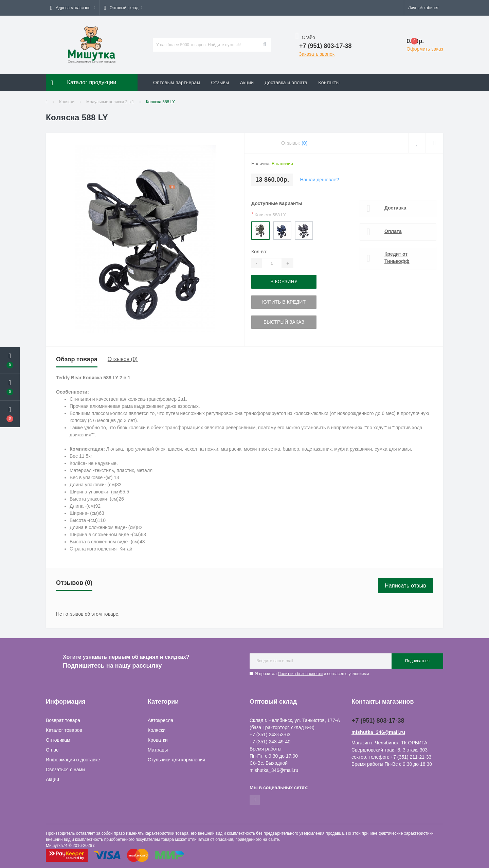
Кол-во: (259, 252)
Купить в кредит (284, 302)
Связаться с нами (65, 770)
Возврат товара (63, 720)
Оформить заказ (425, 49)
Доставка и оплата (286, 83)
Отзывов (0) (123, 359)
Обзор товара (77, 359)
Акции (247, 83)
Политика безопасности (300, 674)
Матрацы (158, 750)
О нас (52, 750)
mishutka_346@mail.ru (378, 732)
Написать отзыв (405, 586)
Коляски (67, 102)
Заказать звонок (317, 54)
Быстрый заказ (284, 322)
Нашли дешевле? (319, 180)
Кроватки (158, 740)
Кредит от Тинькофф (397, 258)
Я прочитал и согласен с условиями (312, 674)
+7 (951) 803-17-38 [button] (378, 721)
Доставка (395, 208)
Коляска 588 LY (269, 214)
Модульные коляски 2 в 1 (110, 102)
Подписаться (417, 661)
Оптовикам (58, 740)
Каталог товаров (64, 730)
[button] (73, 8)
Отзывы (220, 83)
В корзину (284, 282)
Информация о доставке (73, 760)
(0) (304, 143)
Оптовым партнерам (177, 83)
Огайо (305, 37)
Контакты (329, 83)
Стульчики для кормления (176, 760)
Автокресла (160, 720)
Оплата (393, 231)
